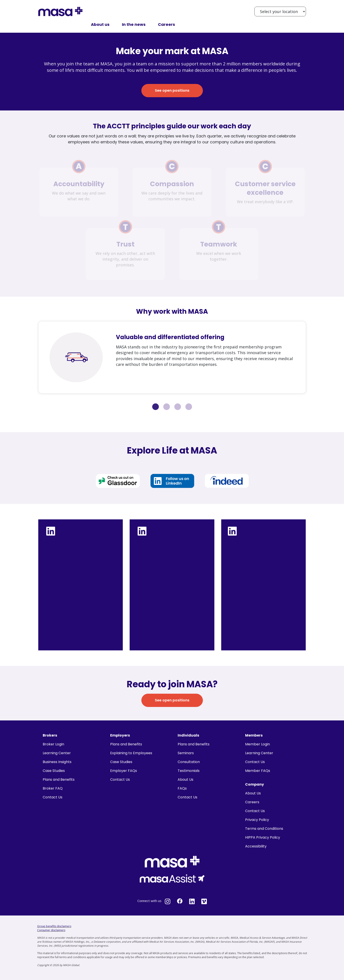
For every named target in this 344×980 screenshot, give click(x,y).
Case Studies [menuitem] (54, 771)
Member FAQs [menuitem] (258, 771)
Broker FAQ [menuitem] (53, 788)
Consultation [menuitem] (189, 762)
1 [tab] (156, 407)
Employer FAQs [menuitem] (124, 771)
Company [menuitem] (255, 784)
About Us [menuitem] (185, 780)
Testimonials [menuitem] (189, 771)
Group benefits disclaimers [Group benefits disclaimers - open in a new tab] (54, 926)
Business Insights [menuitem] (57, 762)
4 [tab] (189, 407)
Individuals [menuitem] (188, 735)
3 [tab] (178, 407)
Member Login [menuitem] (258, 744)
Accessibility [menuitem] (256, 846)
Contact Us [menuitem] (53, 797)
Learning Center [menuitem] (57, 753)
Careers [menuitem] (166, 24)
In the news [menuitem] (134, 24)
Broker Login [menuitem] (53, 744)
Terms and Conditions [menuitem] (264, 829)
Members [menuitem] (254, 735)
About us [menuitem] (100, 24)
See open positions (172, 90)
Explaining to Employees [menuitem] (131, 753)
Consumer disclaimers (51, 930)
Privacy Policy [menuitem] (257, 820)
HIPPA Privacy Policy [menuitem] (263, 837)
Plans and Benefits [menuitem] (59, 780)
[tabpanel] (172, 357)
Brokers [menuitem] (50, 735)
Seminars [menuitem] (186, 753)
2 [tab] (167, 407)
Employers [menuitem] (120, 735)
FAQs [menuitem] (182, 788)
